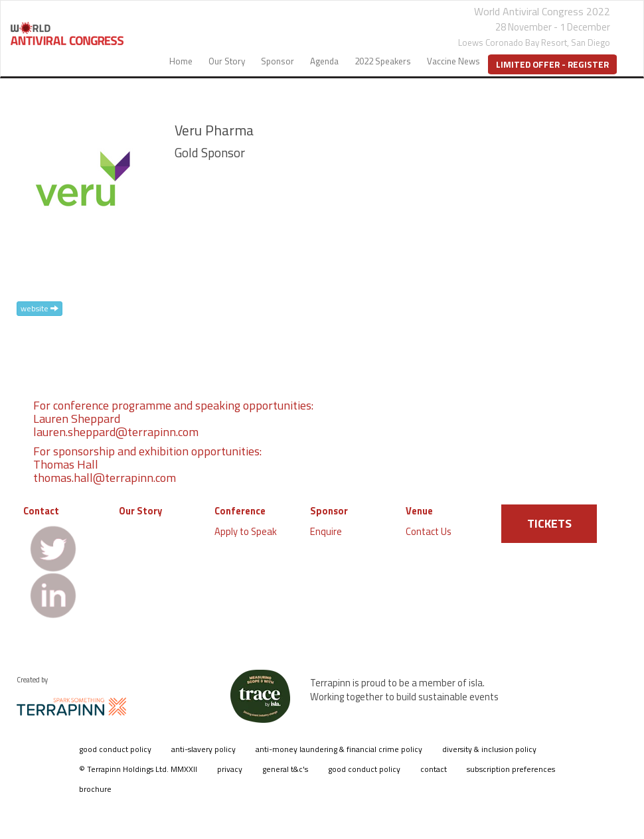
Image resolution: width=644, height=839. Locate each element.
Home (181, 61)
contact (434, 769)
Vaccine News (453, 61)
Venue (419, 511)
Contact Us (429, 531)
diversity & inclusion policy (489, 749)
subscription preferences (511, 769)
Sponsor (278, 61)
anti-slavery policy (203, 749)
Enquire (326, 531)
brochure (95, 789)
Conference (240, 511)
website (40, 308)
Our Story (227, 61)
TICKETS (549, 523)
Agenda (324, 61)
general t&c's (285, 769)
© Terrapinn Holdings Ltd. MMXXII (138, 769)
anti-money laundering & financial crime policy (339, 749)
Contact (41, 511)
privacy (230, 769)
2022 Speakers (383, 61)
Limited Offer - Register (552, 64)
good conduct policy (115, 749)
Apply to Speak (246, 531)
